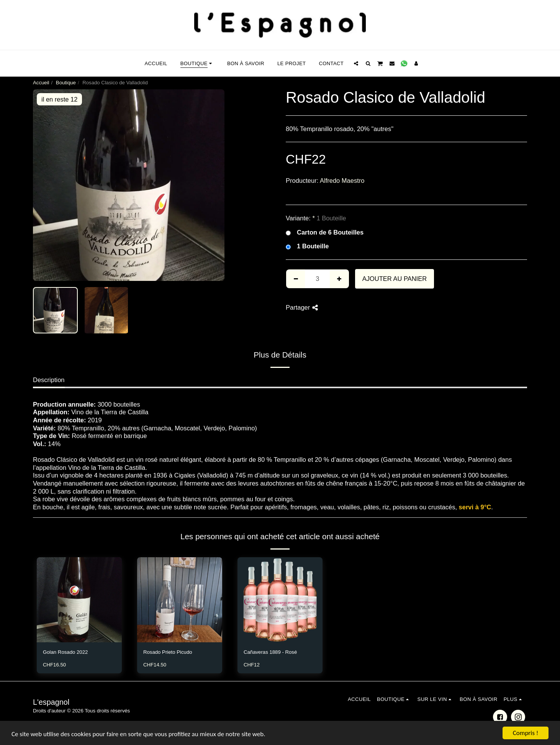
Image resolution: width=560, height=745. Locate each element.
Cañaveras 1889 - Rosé (270, 652)
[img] (79, 600)
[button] (356, 63)
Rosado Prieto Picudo (168, 652)
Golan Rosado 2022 (65, 652)
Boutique (66, 83)
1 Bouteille (307, 246)
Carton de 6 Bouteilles (325, 233)
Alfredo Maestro (342, 181)
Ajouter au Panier (395, 279)
